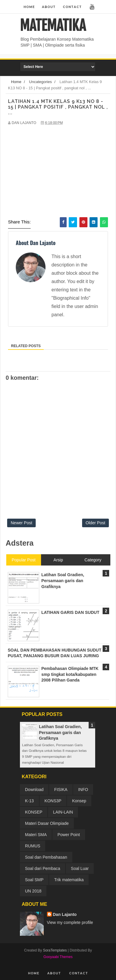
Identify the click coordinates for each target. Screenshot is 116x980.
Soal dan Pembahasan (46, 857)
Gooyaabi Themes (58, 957)
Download (34, 790)
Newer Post (21, 523)
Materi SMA (36, 835)
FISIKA (61, 790)
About (49, 7)
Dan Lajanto (65, 914)
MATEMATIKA (53, 26)
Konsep (79, 801)
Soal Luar (80, 868)
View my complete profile (70, 922)
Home (29, 7)
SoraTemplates (55, 950)
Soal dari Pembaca (43, 868)
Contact (72, 7)
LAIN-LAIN (63, 812)
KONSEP (34, 812)
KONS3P (53, 801)
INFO (83, 790)
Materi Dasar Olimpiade (47, 823)
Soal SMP (34, 880)
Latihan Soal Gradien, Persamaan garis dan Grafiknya (60, 732)
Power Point (69, 835)
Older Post (95, 523)
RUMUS (33, 846)
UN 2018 (33, 891)
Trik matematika (69, 880)
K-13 (29, 801)
